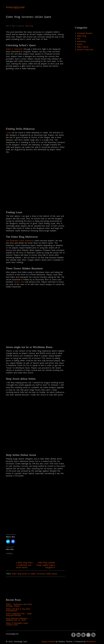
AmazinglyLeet (15, 7)
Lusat (8, 133)
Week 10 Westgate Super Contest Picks (17, 624)
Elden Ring (29, 26)
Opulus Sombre (48, 641)
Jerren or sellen (29, 574)
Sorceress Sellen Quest (47, 574)
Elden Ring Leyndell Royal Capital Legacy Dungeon (46, 565)
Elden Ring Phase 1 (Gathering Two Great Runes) (25, 565)
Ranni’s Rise (19, 282)
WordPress (91, 641)
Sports (80, 44)
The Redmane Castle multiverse (20, 241)
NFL (79, 39)
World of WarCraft (85, 50)
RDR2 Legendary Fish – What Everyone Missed (19, 614)
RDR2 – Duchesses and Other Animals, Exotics (19, 605)
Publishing (81, 41)
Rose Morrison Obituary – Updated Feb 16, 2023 (17, 619)
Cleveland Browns (85, 33)
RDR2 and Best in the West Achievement (18, 610)
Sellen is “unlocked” (14, 49)
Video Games (83, 47)
